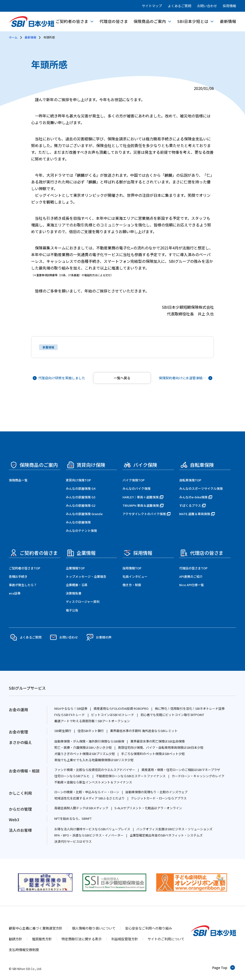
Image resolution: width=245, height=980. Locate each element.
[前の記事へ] (59, 378)
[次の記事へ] (185, 378)
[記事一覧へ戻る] (122, 378)
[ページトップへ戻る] (224, 968)
